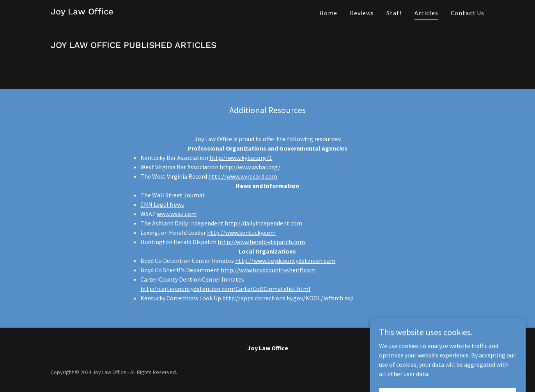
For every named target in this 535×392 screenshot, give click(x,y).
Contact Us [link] (468, 13)
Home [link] (328, 13)
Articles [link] (426, 13)
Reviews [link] (362, 13)
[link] (82, 12)
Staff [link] (394, 13)
